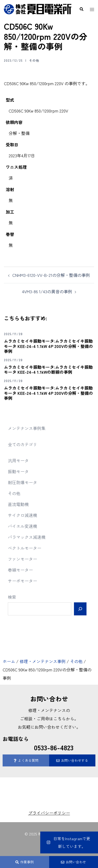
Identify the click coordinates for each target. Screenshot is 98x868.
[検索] (80, 609)
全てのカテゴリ (22, 444)
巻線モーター (20, 570)
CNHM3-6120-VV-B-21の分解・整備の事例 (51, 275)
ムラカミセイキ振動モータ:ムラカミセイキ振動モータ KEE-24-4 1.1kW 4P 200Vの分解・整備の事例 (48, 346)
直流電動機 (18, 504)
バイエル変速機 (22, 526)
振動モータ (18, 471)
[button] (81, 9)
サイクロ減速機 (22, 515)
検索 (12, 597)
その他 (34, 60)
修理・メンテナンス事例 (43, 661)
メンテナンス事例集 (27, 428)
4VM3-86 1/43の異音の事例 (47, 291)
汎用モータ (18, 460)
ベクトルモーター (25, 548)
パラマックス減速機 (27, 537)
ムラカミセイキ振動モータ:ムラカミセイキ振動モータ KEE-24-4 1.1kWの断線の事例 (48, 369)
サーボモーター (22, 581)
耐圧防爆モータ (22, 482)
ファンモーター (22, 559)
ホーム (9, 661)
